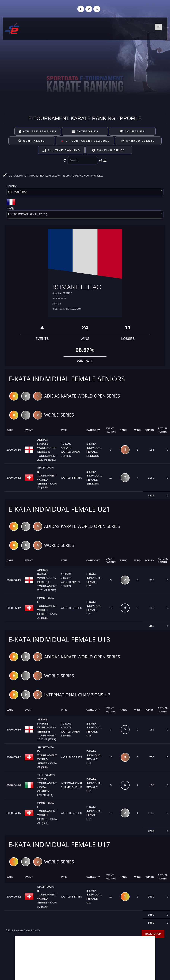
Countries (132, 131)
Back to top (153, 934)
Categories (85, 131)
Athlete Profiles (38, 131)
